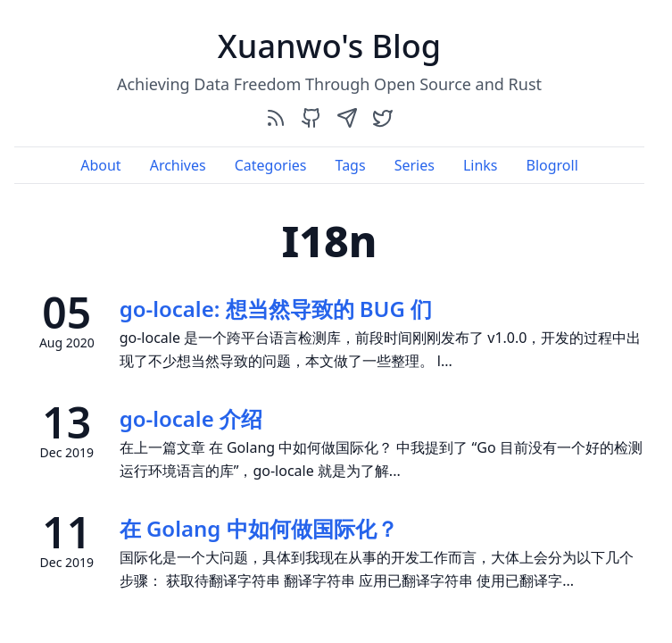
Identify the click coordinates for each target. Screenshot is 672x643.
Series (415, 165)
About (100, 165)
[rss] (276, 117)
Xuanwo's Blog (329, 46)
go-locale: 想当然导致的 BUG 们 (276, 309)
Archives (178, 165)
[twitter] (383, 117)
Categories (271, 165)
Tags (351, 165)
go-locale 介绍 (191, 418)
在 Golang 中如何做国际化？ (259, 528)
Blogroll (552, 165)
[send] (347, 117)
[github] (311, 117)
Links (481, 165)
